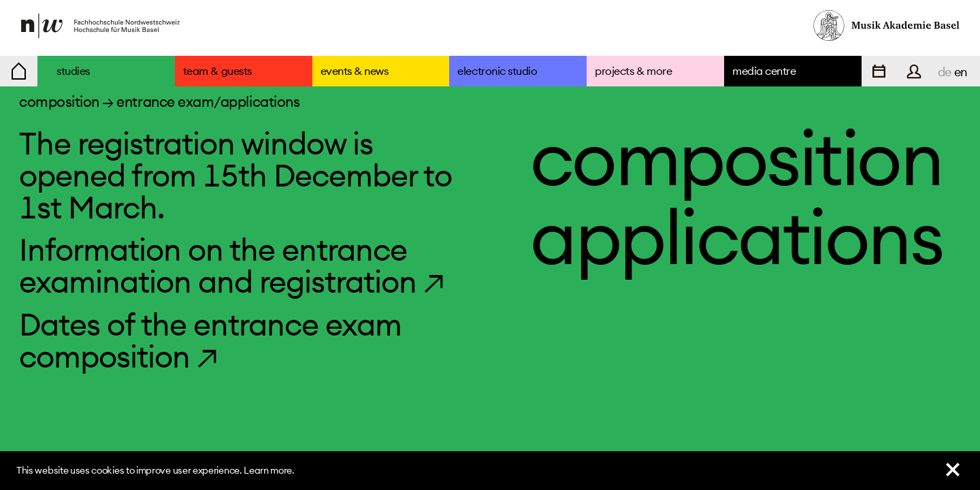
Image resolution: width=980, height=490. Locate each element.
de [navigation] (945, 72)
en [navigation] (961, 72)
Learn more (268, 470)
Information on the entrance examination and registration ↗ (232, 265)
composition (59, 102)
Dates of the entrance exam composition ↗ (210, 340)
